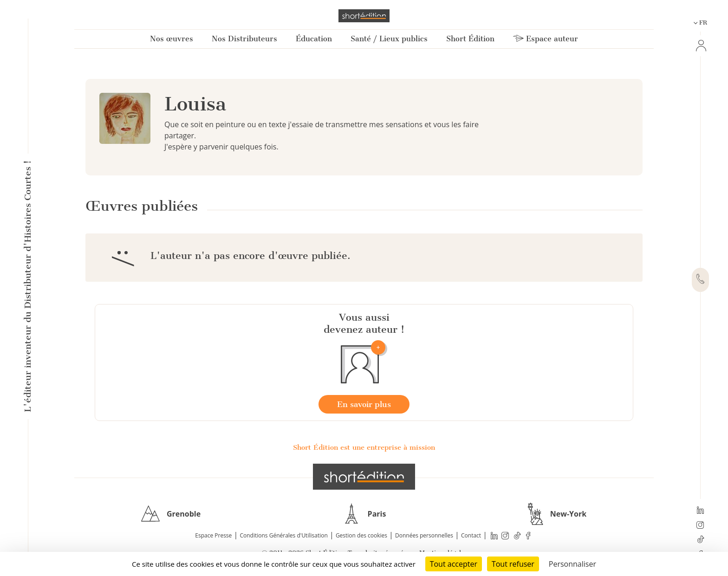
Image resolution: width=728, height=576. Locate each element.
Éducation (314, 39)
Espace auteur (546, 39)
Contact (471, 535)
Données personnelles (424, 535)
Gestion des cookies (361, 535)
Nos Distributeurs (244, 39)
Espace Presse (213, 535)
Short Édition (470, 39)
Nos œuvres (172, 39)
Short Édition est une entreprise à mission (364, 447)
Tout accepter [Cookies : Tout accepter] (454, 564)
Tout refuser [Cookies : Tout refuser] (513, 564)
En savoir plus (364, 404)
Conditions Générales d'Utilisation (283, 535)
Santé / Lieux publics (389, 39)
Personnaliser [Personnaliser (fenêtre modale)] (572, 564)
